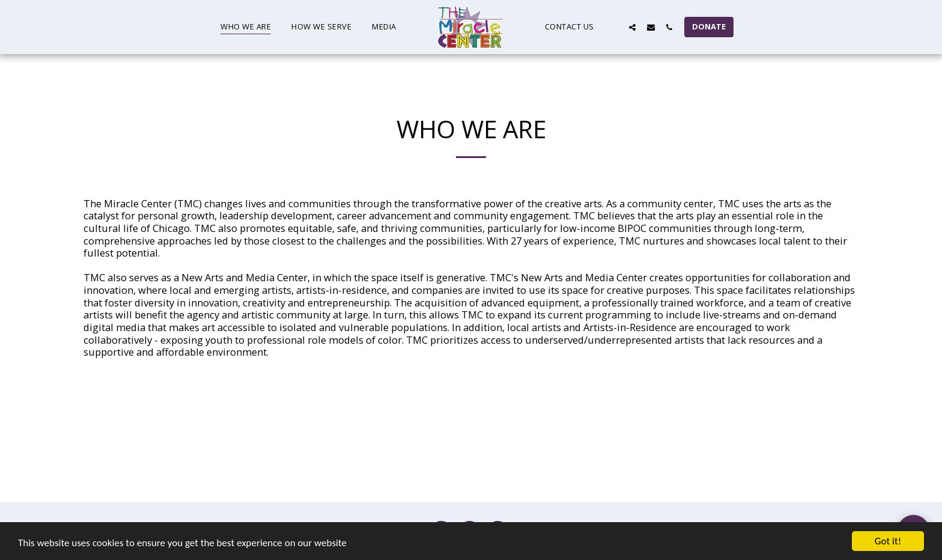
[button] (614, 27)
